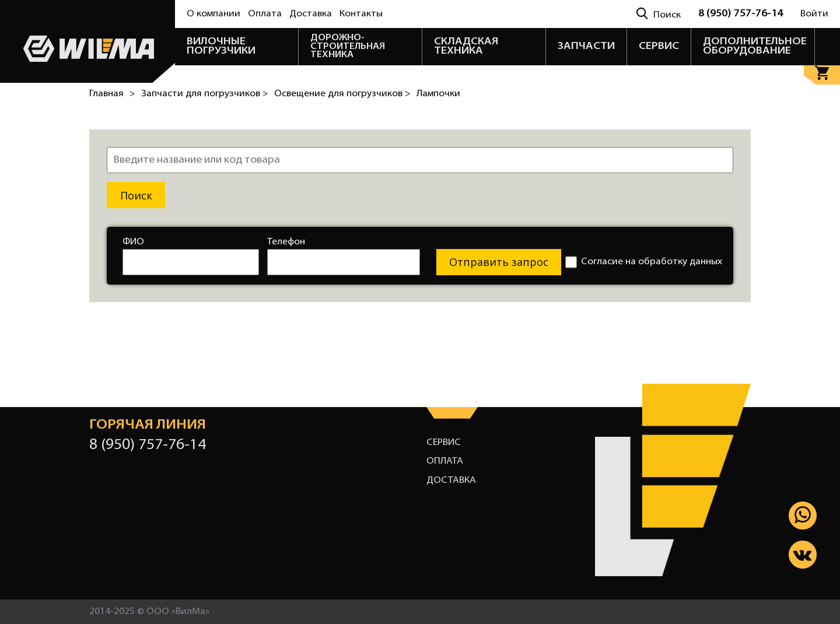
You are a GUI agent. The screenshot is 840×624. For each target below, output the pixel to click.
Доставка (311, 14)
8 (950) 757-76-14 (741, 14)
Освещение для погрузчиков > (342, 94)
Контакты (361, 14)
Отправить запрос (499, 262)
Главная (106, 94)
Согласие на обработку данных (644, 262)
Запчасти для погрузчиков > (205, 94)
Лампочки (438, 94)
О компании (213, 14)
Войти (814, 14)
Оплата (265, 14)
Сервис (444, 443)
